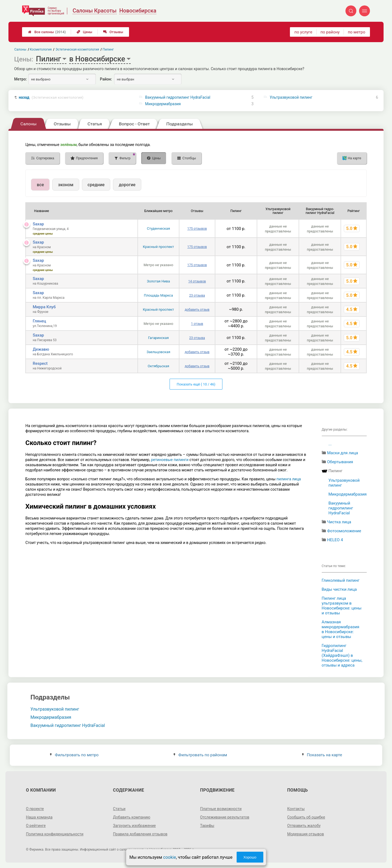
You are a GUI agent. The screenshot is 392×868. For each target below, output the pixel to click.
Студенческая (158, 228)
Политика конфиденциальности (55, 834)
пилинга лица (289, 479)
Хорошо (250, 857)
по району (330, 32)
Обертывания (340, 462)
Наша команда (39, 817)
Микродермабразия (163, 104)
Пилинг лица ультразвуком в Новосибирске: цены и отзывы (342, 606)
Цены (84, 32)
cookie (169, 857)
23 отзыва (197, 295)
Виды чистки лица (339, 589)
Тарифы (207, 826)
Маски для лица (343, 453)
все (40, 185)
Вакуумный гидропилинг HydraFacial (178, 97)
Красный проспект (158, 247)
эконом (66, 185)
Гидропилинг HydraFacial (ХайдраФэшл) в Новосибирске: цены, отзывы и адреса (342, 655)
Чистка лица (339, 522)
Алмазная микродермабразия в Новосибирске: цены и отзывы (341, 629)
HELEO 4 (335, 540)
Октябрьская (158, 366)
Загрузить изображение (134, 826)
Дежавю (41, 349)
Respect (40, 363)
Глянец (39, 321)
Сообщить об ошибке (306, 817)
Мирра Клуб (44, 307)
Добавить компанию (132, 817)
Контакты (296, 809)
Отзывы (113, 32)
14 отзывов (197, 281)
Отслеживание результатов (225, 817)
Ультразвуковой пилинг (291, 97)
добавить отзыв (197, 310)
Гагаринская (158, 338)
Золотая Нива (159, 281)
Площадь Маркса (159, 295)
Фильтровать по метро (74, 755)
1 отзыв (197, 324)
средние (96, 185)
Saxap (38, 224)
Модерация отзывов (306, 834)
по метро (357, 32)
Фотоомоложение (344, 531)
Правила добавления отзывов (140, 834)
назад (51, 97)
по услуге (304, 32)
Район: (106, 79)
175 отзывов (197, 229)
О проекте (35, 809)
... (330, 444)
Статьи (119, 809)
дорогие (127, 185)
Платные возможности (221, 809)
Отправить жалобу (304, 826)
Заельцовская (158, 352)
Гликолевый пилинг (341, 580)
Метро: (20, 79)
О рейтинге (36, 826)
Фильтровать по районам (200, 755)
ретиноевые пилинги (170, 460)
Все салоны (47, 32)
